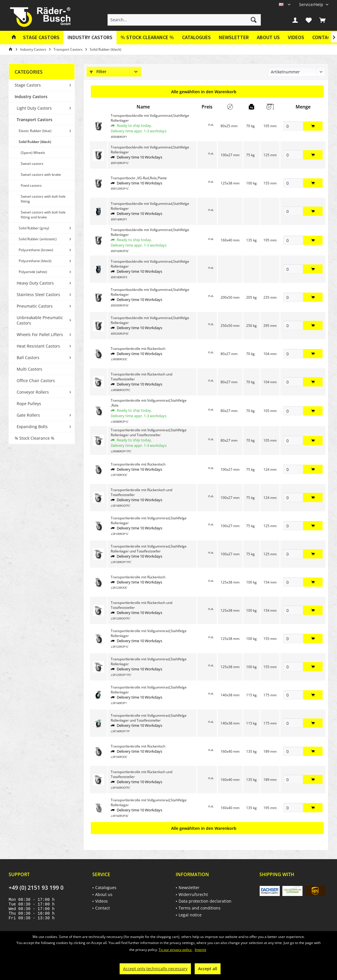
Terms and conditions (200, 908)
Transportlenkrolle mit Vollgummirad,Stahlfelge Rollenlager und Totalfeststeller (149, 432)
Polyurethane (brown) (36, 250)
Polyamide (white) (33, 272)
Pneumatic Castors (35, 306)
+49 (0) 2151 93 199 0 (36, 888)
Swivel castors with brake (41, 175)
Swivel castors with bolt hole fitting (43, 199)
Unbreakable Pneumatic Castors (40, 320)
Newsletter (234, 37)
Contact (103, 908)
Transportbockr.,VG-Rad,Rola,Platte (139, 178)
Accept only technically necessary (155, 969)
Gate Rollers (28, 415)
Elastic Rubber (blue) (35, 131)
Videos (296, 37)
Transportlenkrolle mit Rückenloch (138, 349)
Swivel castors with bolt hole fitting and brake (43, 215)
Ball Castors (28, 358)
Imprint (200, 950)
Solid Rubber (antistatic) (38, 239)
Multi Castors (29, 369)
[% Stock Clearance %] (147, 38)
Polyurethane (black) (35, 261)
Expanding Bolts (32, 427)
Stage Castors (28, 85)
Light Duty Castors (34, 108)
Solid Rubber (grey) (34, 228)
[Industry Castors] (90, 38)
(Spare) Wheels (33, 153)
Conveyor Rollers (33, 392)
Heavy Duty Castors (35, 283)
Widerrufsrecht (193, 894)
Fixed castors (31, 185)
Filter (98, 72)
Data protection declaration (205, 901)
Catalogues (196, 37)
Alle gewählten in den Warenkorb (204, 92)
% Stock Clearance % (35, 438)
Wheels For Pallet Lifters (40, 334)
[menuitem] (312, 4)
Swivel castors (32, 164)
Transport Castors (35, 120)
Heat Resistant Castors (38, 346)
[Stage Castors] (41, 38)
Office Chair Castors (36, 381)
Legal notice (190, 915)
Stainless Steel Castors (38, 294)
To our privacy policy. (176, 950)
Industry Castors (31, 97)
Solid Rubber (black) (35, 142)
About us (268, 37)
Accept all (208, 969)
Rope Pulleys (29, 404)
